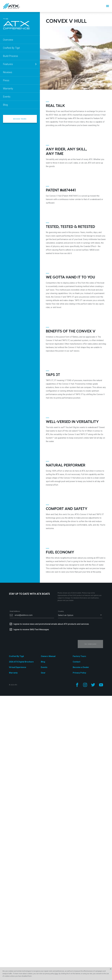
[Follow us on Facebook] (77, 685)
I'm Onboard (90, 644)
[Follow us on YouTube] (101, 685)
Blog (5, 105)
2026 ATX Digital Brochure (21, 662)
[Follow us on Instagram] (85, 685)
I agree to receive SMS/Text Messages (31, 629)
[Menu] (108, 6)
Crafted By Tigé (11, 48)
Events (7, 97)
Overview (8, 40)
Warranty (8, 89)
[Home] (11, 6)
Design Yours (20, 119)
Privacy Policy (79, 673)
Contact (76, 662)
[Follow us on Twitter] (93, 685)
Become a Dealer (81, 667)
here (56, 974)
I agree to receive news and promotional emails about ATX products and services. (51, 624)
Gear (43, 673)
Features (20, 64)
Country (61, 611)
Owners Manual (48, 656)
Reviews (8, 72)
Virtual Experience (18, 667)
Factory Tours (79, 656)
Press (6, 80)
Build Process (10, 56)
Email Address (15, 611)
